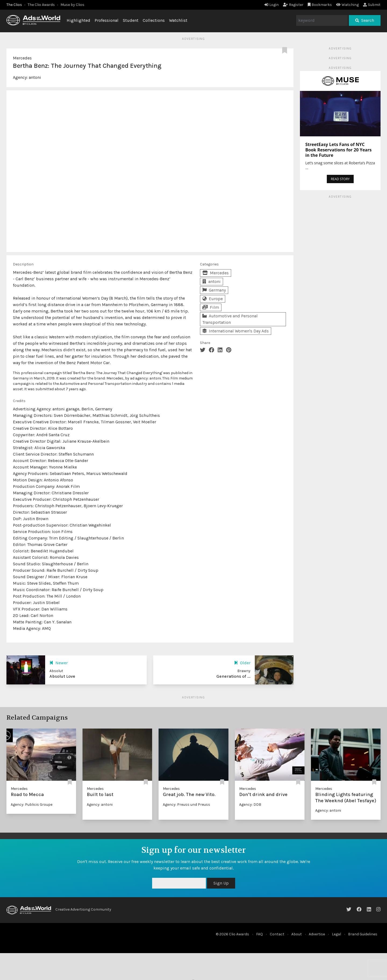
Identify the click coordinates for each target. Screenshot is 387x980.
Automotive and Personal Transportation (230, 319)
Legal (336, 934)
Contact (277, 934)
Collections (154, 20)
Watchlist (178, 20)
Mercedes (22, 58)
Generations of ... (233, 676)
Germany (214, 290)
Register (293, 5)
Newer (59, 663)
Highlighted (78, 20)
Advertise (317, 934)
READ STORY (340, 179)
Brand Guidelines (363, 934)
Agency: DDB (250, 805)
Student (131, 20)
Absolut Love (62, 676)
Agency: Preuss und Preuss (187, 805)
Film (211, 307)
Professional (107, 20)
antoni (35, 77)
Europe (213, 299)
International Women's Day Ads (236, 331)
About (297, 934)
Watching (347, 5)
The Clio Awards (41, 5)
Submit (372, 5)
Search (365, 20)
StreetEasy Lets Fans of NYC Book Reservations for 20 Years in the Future (338, 150)
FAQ (259, 934)
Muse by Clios (72, 5)
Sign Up (221, 883)
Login (272, 5)
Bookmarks (320, 5)
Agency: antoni (100, 805)
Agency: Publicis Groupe (32, 805)
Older (242, 663)
